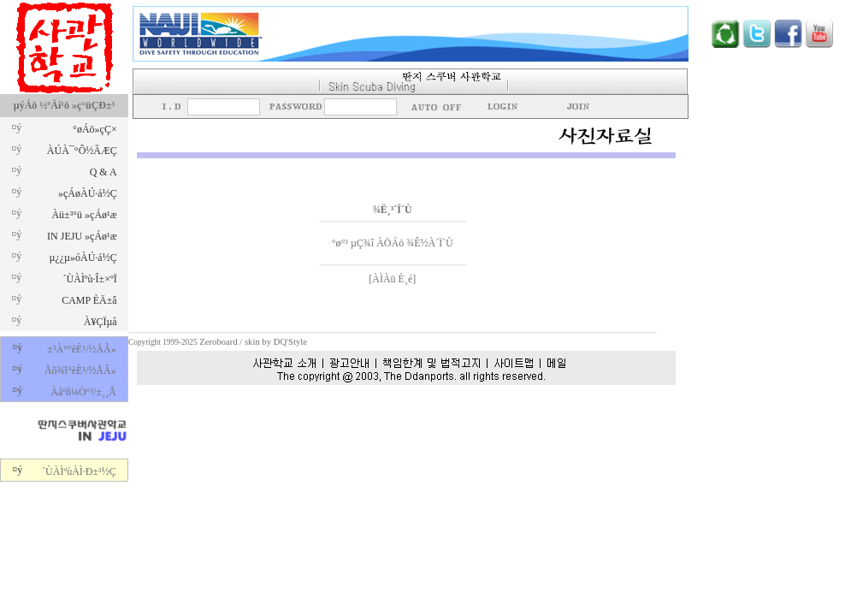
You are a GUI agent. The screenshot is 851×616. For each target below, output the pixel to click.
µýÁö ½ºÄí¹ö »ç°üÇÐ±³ (64, 105)
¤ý (16, 127)
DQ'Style (290, 342)
